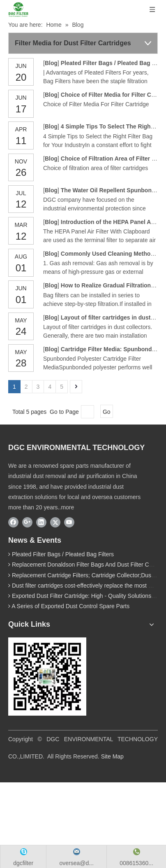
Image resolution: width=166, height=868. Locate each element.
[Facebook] (13, 522)
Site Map (112, 756)
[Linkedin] (41, 522)
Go (107, 412)
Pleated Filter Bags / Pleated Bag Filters (63, 554)
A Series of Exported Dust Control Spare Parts (70, 606)
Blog (51, 63)
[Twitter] (55, 522)
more (67, 507)
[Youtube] (69, 522)
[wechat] (47, 677)
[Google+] (27, 522)
